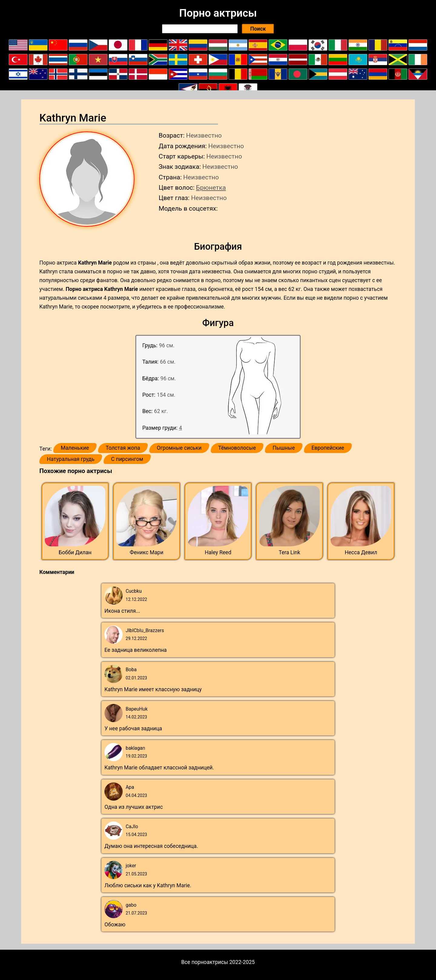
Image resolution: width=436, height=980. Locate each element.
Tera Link (290, 552)
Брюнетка (211, 187)
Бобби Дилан (75, 552)
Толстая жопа (123, 448)
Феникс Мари (146, 552)
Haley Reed (218, 552)
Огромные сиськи (179, 448)
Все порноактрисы (205, 962)
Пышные (284, 448)
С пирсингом (127, 459)
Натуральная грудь (71, 459)
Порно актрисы (218, 13)
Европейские (328, 448)
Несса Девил (361, 552)
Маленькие (75, 448)
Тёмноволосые (237, 448)
